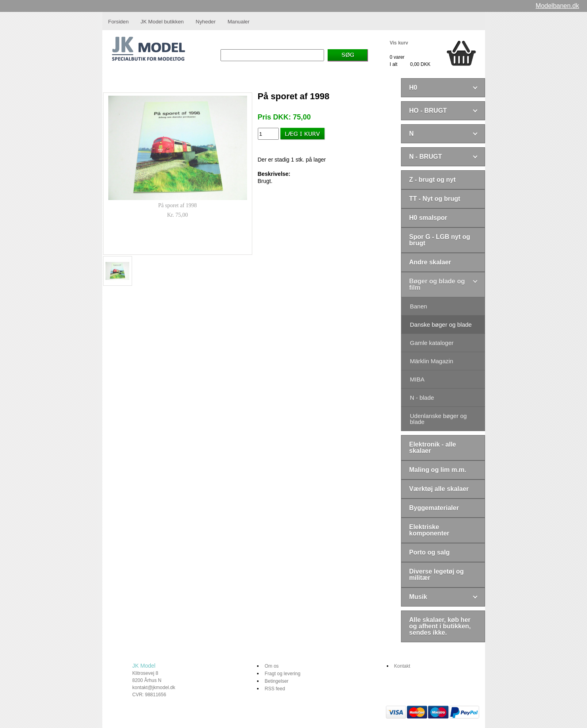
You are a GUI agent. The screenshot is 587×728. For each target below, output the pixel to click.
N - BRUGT (426, 157)
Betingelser (276, 681)
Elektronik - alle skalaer (433, 448)
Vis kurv (399, 43)
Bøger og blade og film (437, 284)
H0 (413, 88)
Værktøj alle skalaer (439, 489)
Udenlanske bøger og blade (438, 419)
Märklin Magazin (432, 361)
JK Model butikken (162, 22)
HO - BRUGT (428, 111)
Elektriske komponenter (429, 530)
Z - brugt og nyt (433, 180)
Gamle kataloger (432, 343)
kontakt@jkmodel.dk (154, 688)
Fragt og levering (282, 674)
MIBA (417, 379)
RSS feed (275, 689)
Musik (418, 597)
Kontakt (402, 666)
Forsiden (119, 22)
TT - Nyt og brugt (435, 199)
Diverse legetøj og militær (437, 575)
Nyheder (205, 22)
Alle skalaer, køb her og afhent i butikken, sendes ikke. (440, 626)
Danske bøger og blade (441, 325)
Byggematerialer (434, 508)
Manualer (239, 22)
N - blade (422, 398)
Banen (419, 306)
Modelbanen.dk (557, 6)
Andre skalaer (430, 262)
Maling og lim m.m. (438, 470)
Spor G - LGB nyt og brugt (440, 240)
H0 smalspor (428, 218)
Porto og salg (430, 552)
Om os (271, 666)
